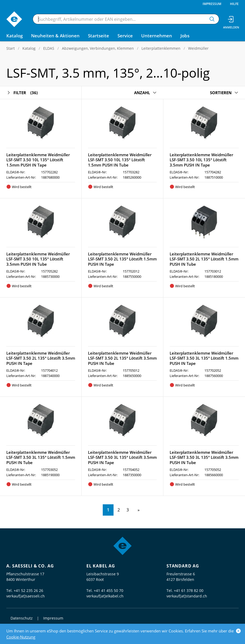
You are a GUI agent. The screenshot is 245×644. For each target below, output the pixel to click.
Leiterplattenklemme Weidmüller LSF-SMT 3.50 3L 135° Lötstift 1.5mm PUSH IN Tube (41, 457)
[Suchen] (212, 19)
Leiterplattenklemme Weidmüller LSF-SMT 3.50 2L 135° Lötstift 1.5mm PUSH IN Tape (122, 259)
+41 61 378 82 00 (189, 590)
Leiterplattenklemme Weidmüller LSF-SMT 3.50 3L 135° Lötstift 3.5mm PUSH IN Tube (204, 457)
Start (11, 48)
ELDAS (49, 48)
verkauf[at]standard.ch (187, 596)
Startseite (99, 36)
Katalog (29, 48)
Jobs (185, 36)
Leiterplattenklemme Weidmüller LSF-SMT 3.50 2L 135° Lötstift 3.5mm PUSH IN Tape (41, 358)
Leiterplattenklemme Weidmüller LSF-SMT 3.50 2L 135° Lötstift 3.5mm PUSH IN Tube (122, 358)
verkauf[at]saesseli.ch (26, 596)
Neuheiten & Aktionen (55, 36)
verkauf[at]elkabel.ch (105, 596)
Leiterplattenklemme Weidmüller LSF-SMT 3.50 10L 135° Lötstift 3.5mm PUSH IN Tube (38, 259)
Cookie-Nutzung (21, 637)
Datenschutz (22, 618)
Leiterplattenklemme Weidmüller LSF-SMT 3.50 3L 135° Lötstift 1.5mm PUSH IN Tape (204, 358)
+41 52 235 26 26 (28, 590)
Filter (22, 93)
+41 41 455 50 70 (109, 590)
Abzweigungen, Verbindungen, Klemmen (98, 48)
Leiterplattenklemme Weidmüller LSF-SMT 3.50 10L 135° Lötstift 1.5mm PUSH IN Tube (120, 160)
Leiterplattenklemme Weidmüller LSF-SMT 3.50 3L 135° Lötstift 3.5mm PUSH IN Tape (122, 457)
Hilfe (234, 4)
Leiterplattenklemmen (161, 48)
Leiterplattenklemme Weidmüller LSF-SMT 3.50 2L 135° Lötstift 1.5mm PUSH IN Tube (204, 259)
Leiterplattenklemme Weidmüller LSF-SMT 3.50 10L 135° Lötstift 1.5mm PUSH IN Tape (38, 160)
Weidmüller (198, 48)
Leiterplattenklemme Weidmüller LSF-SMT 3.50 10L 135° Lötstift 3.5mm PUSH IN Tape (201, 160)
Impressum (212, 4)
